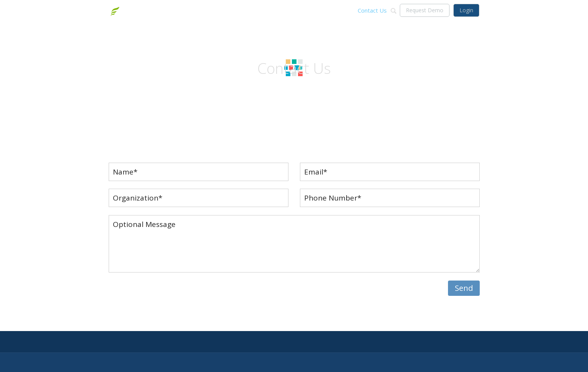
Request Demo (425, 10)
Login (466, 10)
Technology (335, 10)
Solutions (300, 10)
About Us (268, 10)
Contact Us (372, 10)
